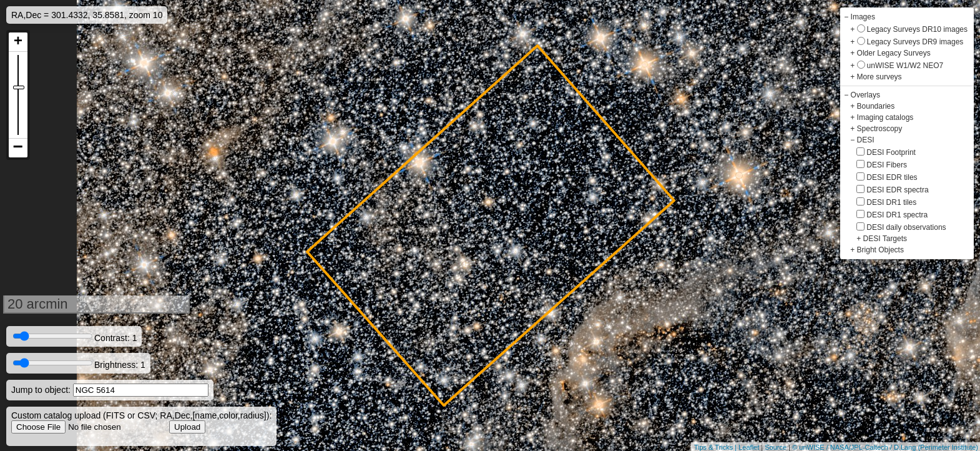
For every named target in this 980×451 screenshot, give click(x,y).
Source (776, 447)
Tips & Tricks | (717, 447)
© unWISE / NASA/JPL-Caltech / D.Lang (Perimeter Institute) (885, 447)
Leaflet (749, 447)
